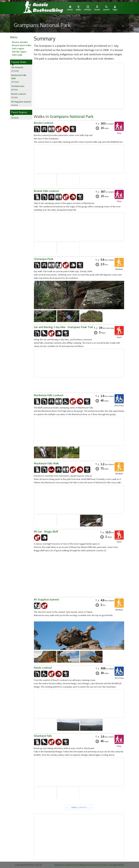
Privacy (89, 865)
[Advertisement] (79, 86)
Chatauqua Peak (44, 259)
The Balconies (18, 86)
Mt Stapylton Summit (21, 102)
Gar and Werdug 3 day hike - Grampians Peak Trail (63, 327)
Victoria (15, 118)
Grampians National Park (72, 116)
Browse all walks (20, 42)
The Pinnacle (17, 67)
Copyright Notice (116, 865)
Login (115, 8)
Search (106, 8)
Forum (97, 8)
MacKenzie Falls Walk (46, 463)
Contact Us (70, 865)
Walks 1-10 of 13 (79, 807)
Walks (78, 8)
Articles (88, 8)
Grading (81, 865)
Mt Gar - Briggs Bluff (46, 531)
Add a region (18, 48)
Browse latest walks (22, 45)
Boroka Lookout (44, 123)
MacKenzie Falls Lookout (49, 395)
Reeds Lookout (18, 94)
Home (70, 8)
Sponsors (59, 865)
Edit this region (19, 52)
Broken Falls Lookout (46, 191)
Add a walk (17, 55)
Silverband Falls (43, 736)
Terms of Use (101, 865)
